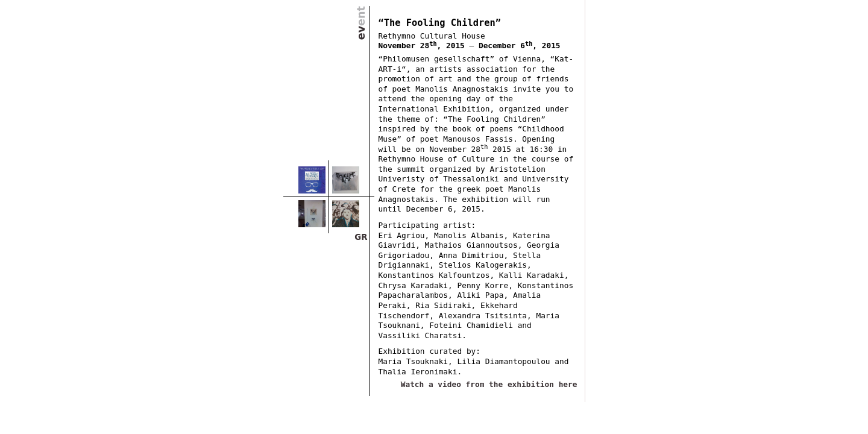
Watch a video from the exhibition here (489, 384)
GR (361, 237)
